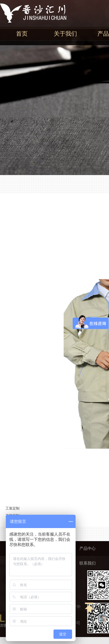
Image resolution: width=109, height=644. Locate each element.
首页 (22, 34)
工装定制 (12, 508)
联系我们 (87, 563)
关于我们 (65, 34)
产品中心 (87, 549)
